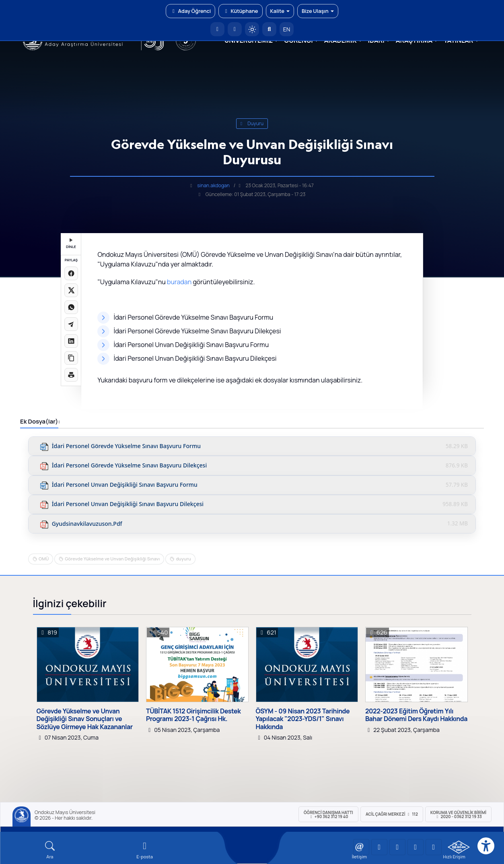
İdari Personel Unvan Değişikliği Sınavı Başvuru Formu (125, 485)
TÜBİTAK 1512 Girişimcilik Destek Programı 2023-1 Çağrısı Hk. (193, 715)
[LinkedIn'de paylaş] (71, 341)
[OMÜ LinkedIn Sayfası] (379, 847)
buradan (179, 282)
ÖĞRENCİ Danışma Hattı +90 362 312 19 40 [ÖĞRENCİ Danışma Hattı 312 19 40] (328, 814)
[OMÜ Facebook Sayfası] (434, 847)
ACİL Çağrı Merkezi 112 (392, 814)
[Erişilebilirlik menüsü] (486, 846)
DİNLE (71, 244)
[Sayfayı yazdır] (71, 375)
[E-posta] (235, 29)
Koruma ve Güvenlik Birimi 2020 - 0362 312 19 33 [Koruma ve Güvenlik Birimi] (458, 814)
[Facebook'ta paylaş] (71, 273)
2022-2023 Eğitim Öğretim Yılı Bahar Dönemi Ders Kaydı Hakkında (416, 715)
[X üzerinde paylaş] (71, 290)
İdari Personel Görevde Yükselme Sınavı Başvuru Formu (126, 446)
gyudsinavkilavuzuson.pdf (87, 524)
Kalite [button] (280, 11)
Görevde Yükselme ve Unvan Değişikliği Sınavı (112, 559)
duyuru (252, 123)
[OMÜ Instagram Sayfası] (397, 847)
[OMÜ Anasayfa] (217, 29)
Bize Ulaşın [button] (318, 11)
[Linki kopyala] (71, 358)
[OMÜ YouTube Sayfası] (361, 847)
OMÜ (44, 559)
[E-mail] (145, 850)
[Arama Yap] (269, 29)
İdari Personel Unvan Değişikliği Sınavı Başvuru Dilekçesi (128, 504)
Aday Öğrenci (190, 11)
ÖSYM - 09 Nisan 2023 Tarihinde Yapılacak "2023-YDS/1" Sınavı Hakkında (303, 719)
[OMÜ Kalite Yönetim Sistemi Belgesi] (459, 847)
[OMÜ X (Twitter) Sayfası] (416, 847)
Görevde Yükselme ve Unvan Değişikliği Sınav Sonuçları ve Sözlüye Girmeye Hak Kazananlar (85, 719)
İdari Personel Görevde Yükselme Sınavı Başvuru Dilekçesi (130, 466)
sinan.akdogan (213, 185)
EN (287, 29)
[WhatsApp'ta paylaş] (71, 307)
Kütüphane (240, 11)
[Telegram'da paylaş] (71, 324)
